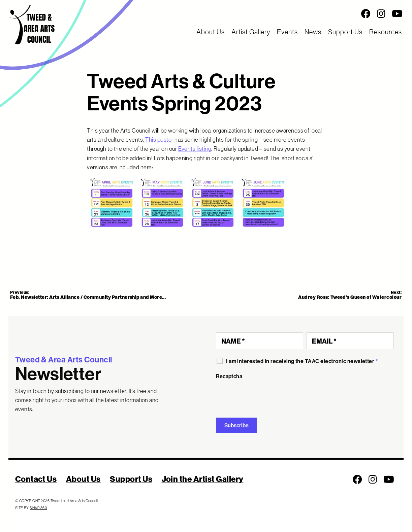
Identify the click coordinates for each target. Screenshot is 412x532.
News (313, 32)
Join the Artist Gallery (203, 479)
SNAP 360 (38, 508)
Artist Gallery (251, 32)
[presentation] (267, 396)
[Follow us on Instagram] (381, 14)
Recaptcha (229, 376)
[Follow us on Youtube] (397, 14)
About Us (211, 32)
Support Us (345, 32)
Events (287, 32)
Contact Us (36, 479)
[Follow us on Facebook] (366, 14)
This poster (159, 139)
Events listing (195, 149)
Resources (386, 32)
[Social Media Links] (257, 14)
